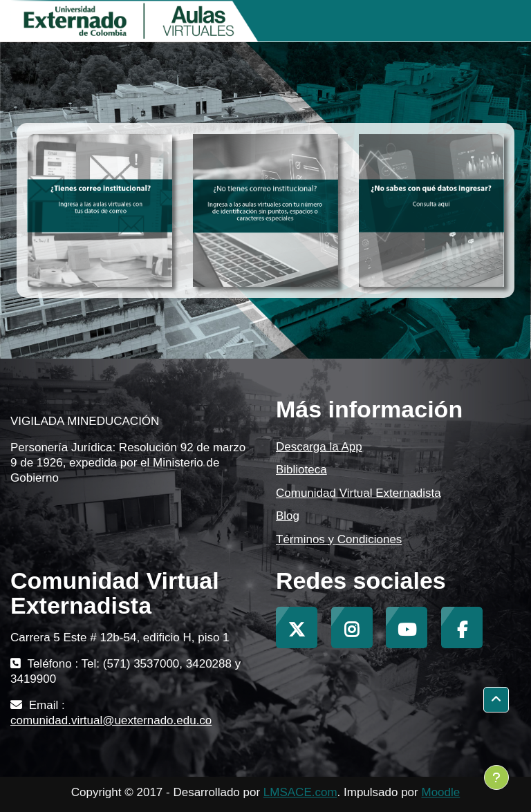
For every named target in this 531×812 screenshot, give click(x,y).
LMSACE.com (300, 792)
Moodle (440, 792)
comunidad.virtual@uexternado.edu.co (111, 720)
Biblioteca (301, 470)
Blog (288, 516)
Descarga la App (319, 447)
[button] (496, 700)
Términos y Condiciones (339, 539)
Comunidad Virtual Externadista (358, 493)
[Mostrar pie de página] (496, 777)
